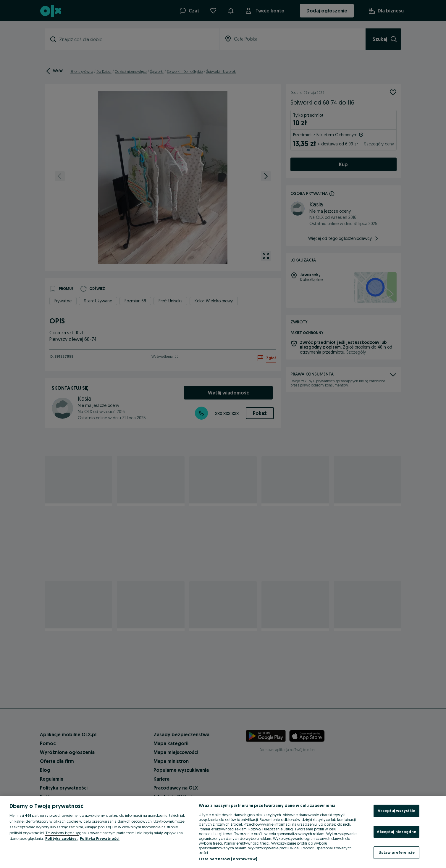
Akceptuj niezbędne (396, 832)
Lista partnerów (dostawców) (228, 859)
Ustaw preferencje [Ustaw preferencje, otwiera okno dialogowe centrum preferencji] (397, 852)
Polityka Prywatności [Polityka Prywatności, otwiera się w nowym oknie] (100, 838)
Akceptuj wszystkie (396, 811)
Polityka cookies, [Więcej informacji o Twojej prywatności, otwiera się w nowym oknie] (62, 838)
